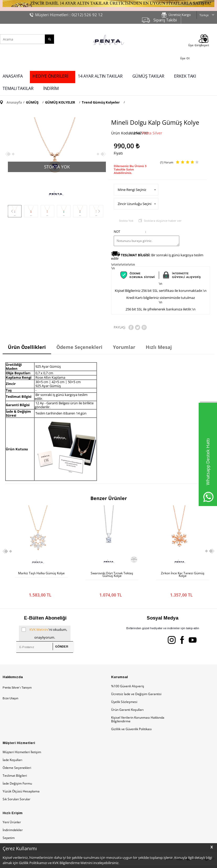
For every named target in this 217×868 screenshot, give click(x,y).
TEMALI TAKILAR (18, 88)
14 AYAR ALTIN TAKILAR (100, 76)
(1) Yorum (167, 162)
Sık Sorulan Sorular (17, 789)
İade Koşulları (12, 749)
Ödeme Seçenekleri (17, 757)
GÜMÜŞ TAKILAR (148, 76)
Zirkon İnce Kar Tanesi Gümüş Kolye (112, 575)
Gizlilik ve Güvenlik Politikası (131, 719)
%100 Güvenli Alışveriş (128, 676)
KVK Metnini (39, 619)
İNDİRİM (51, 88)
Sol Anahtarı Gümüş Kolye (183, 573)
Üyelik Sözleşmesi (124, 691)
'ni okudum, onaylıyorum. (44, 622)
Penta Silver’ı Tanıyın (17, 677)
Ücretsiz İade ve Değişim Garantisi (136, 683)
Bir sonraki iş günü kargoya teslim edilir (157, 257)
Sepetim (9, 827)
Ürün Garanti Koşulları (127, 699)
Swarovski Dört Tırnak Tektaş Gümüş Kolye (41, 575)
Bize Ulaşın (10, 688)
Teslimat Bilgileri (15, 765)
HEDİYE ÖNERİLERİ (50, 76)
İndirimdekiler (13, 819)
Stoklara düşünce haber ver (163, 221)
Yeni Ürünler (12, 812)
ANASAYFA (13, 76)
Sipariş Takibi (165, 20)
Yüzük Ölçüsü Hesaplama (21, 781)
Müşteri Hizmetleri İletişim (22, 742)
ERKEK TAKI (185, 76)
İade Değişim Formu (17, 773)
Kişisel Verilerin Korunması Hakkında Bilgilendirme (138, 709)
